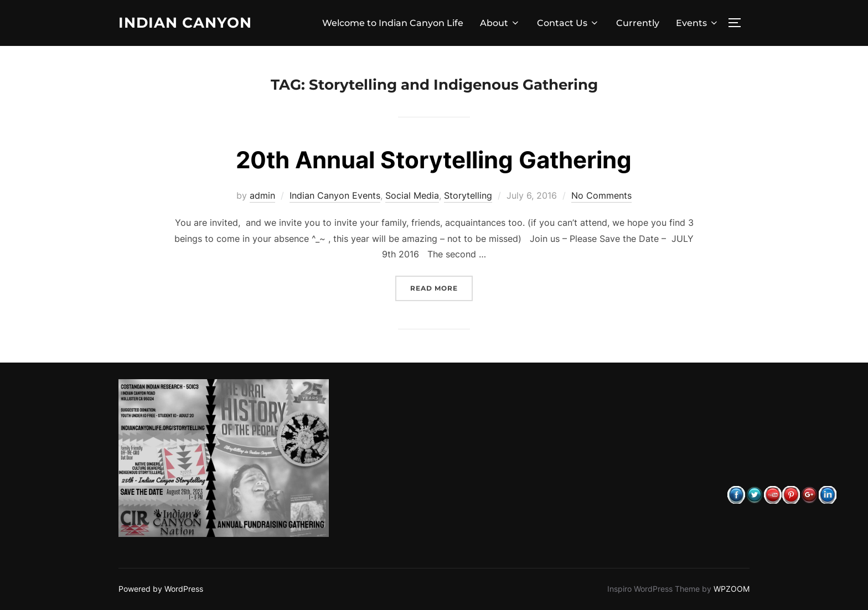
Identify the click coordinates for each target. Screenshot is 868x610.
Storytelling (468, 195)
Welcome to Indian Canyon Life (393, 23)
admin (262, 195)
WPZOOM (732, 589)
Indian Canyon (185, 23)
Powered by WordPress (161, 589)
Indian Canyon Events (335, 195)
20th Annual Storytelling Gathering (434, 160)
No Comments (601, 195)
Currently (638, 23)
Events (697, 23)
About (500, 23)
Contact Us (568, 23)
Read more (441, 287)
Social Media (412, 195)
